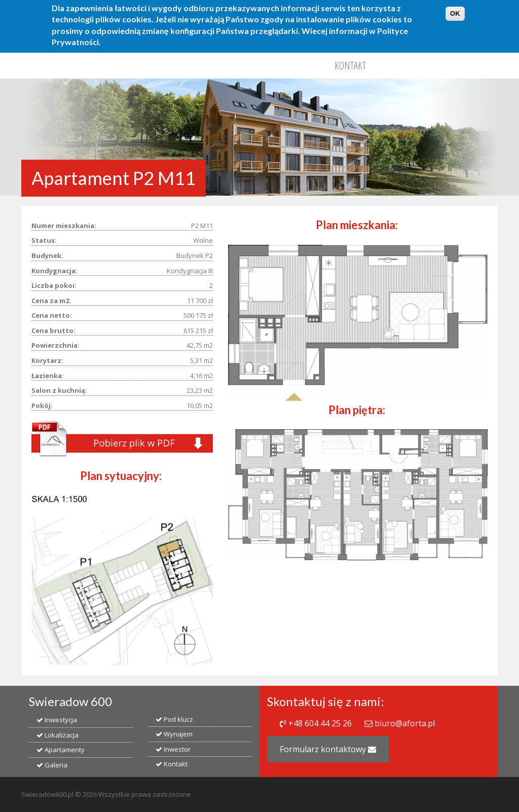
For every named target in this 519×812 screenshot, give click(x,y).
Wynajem (174, 734)
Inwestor (173, 749)
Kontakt (350, 66)
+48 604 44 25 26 (320, 723)
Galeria (52, 765)
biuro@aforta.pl (405, 723)
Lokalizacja (58, 735)
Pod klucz (174, 719)
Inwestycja (57, 720)
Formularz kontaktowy (328, 749)
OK (455, 9)
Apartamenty (61, 750)
